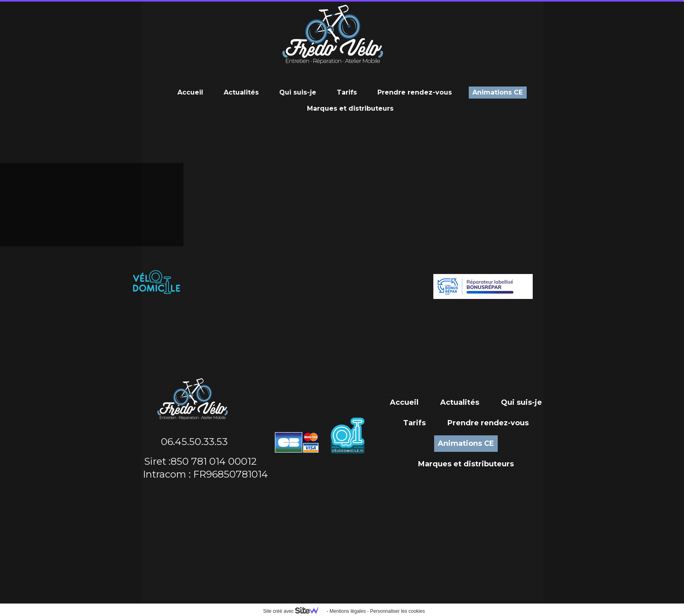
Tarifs (347, 92)
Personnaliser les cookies (398, 611)
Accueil (190, 92)
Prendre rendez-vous (415, 92)
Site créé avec (294, 611)
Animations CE (498, 92)
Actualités (241, 92)
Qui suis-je (298, 92)
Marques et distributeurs (350, 108)
